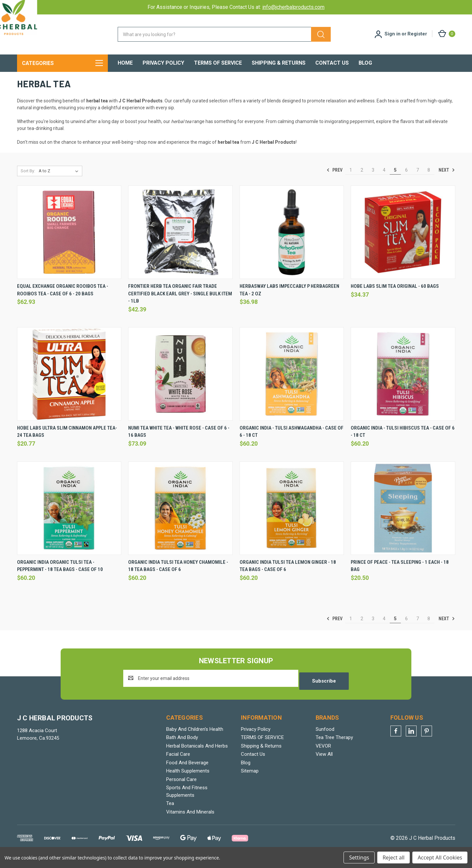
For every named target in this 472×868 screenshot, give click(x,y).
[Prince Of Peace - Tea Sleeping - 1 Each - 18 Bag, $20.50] (403, 520)
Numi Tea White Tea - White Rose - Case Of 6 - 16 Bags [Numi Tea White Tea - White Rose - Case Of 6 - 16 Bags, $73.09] (179, 444)
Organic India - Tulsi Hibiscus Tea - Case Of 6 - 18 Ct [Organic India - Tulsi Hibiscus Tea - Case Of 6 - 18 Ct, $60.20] (403, 444)
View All (324, 764)
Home (125, 63)
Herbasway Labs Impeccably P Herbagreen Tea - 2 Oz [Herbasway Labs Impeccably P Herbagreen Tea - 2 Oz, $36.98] (289, 302)
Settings (359, 857)
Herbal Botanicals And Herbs (197, 755)
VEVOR (323, 755)
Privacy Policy (163, 63)
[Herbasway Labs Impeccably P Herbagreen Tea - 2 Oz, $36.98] (292, 244)
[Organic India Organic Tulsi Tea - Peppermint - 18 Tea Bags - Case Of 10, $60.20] (69, 520)
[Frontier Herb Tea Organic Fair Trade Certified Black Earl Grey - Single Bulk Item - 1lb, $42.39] (180, 244)
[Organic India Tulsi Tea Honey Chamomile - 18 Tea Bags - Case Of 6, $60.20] (180, 520)
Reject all (393, 857)
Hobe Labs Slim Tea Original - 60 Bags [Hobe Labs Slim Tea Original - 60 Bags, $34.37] (395, 298)
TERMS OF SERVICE (218, 63)
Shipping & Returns (279, 63)
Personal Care (181, 789)
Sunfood (325, 738)
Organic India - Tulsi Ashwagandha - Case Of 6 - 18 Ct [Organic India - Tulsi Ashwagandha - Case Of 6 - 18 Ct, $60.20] (292, 444)
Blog (365, 63)
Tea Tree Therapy (334, 747)
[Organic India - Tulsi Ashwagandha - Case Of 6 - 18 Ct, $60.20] (292, 386)
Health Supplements (188, 780)
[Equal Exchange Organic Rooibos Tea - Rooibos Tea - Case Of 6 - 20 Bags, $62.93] (69, 244)
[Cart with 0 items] (446, 34)
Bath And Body (182, 747)
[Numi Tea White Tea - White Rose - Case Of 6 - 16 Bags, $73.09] (180, 386)
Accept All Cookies (440, 857)
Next (447, 182)
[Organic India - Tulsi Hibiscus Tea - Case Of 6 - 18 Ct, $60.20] (403, 386)
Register (417, 34)
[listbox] (60, 183)
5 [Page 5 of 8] (395, 182)
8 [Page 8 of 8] (429, 182)
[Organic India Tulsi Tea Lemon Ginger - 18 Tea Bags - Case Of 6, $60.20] (292, 520)
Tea (170, 813)
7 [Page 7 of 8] (418, 182)
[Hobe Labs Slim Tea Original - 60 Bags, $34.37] (403, 244)
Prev (334, 182)
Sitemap (250, 780)
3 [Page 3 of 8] (373, 182)
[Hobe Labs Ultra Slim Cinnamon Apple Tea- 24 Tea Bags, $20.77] (69, 386)
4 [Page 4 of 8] (384, 182)
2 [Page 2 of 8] (362, 182)
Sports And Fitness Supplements (187, 801)
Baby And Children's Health (195, 738)
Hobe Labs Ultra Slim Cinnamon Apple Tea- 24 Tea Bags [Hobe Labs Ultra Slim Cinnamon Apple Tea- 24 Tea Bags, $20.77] (67, 444)
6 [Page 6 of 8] (406, 182)
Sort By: (28, 183)
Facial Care (178, 764)
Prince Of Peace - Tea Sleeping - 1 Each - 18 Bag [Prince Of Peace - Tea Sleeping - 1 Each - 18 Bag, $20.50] (400, 578)
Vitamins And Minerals (190, 821)
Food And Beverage (187, 772)
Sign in (393, 34)
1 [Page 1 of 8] (351, 182)
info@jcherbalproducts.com (293, 7)
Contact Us (332, 63)
